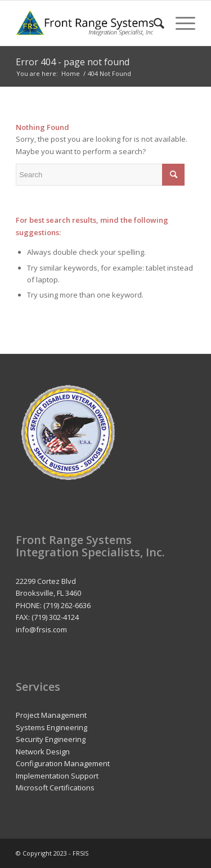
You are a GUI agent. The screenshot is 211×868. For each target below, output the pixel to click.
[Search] (153, 23)
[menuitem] (153, 23)
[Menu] (180, 23)
